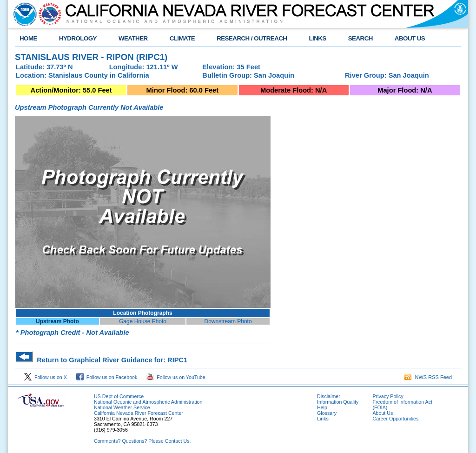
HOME (28, 38)
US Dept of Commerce (119, 396)
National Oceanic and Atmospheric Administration (148, 402)
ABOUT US (410, 38)
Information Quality (338, 402)
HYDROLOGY (78, 38)
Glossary (327, 413)
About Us (383, 413)
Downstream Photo (228, 321)
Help (322, 407)
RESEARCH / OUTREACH (252, 38)
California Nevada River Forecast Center (139, 413)
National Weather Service (122, 407)
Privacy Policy (388, 396)
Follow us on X (46, 377)
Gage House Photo (143, 321)
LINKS (317, 38)
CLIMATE (182, 38)
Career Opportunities (395, 419)
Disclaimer (329, 396)
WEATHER (133, 38)
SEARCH (360, 38)
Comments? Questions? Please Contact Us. (142, 441)
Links (323, 419)
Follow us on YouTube (176, 377)
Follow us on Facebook (107, 377)
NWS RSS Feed (428, 377)
